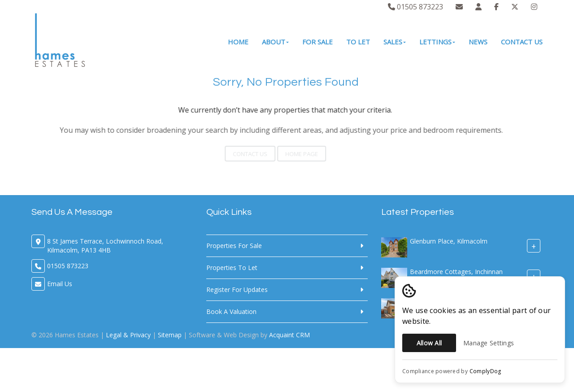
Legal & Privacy (128, 335)
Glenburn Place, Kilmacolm (449, 241)
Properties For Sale (234, 246)
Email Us (60, 284)
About (275, 42)
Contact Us (522, 42)
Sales (395, 42)
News (478, 42)
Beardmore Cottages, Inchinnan (456, 272)
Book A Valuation (231, 311)
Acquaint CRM (289, 335)
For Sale (317, 42)
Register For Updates (237, 290)
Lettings (437, 42)
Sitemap (170, 335)
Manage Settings (489, 343)
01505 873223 (415, 7)
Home (238, 42)
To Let (358, 42)
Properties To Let (232, 268)
